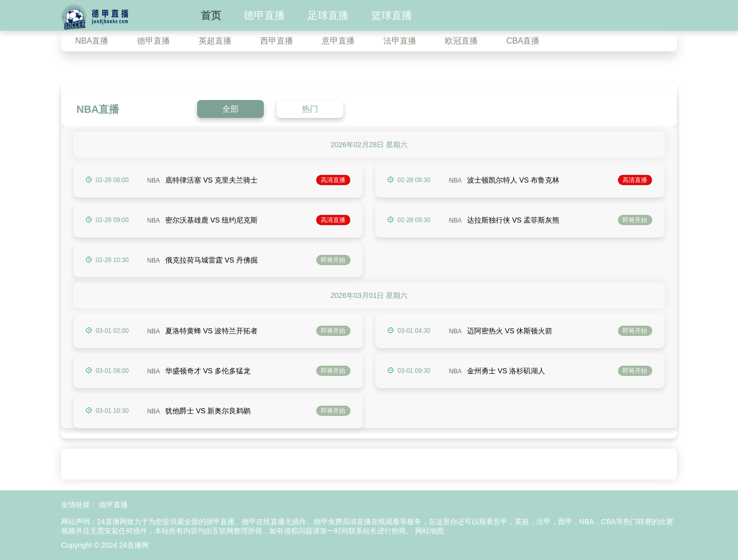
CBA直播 (523, 41)
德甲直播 (264, 15)
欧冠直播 (461, 41)
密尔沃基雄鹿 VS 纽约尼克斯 (211, 220)
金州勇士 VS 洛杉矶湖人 (506, 371)
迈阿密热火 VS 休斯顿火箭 (510, 331)
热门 (310, 109)
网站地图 (430, 531)
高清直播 (333, 180)
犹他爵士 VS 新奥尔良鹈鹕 (208, 411)
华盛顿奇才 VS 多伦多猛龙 (208, 371)
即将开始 (635, 220)
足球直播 (328, 15)
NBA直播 (92, 41)
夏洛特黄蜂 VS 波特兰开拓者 (211, 331)
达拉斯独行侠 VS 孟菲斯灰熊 (513, 220)
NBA (154, 181)
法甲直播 (400, 41)
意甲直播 (338, 41)
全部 (230, 109)
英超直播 (215, 41)
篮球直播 (392, 15)
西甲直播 (277, 41)
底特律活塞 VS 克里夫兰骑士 (211, 180)
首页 (211, 15)
